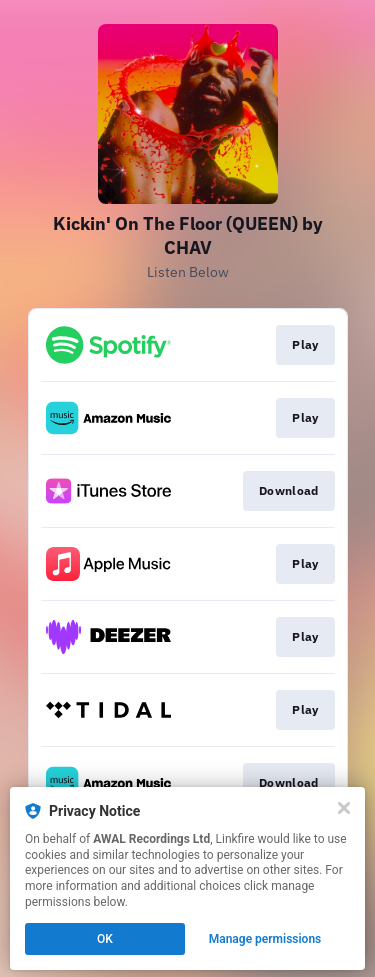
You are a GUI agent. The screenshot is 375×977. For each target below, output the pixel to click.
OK (105, 939)
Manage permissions (265, 939)
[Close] (344, 808)
